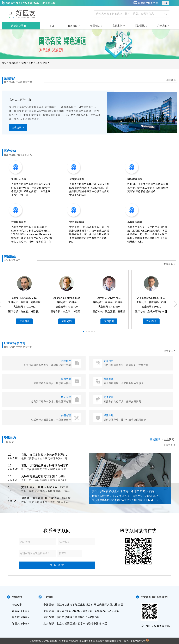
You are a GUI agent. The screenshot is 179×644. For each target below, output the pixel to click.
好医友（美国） (21, 611)
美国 (23, 63)
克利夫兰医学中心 (38, 63)
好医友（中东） (21, 624)
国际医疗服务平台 (148, 3)
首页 (52, 26)
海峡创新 (17, 605)
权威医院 (14, 63)
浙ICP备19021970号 (135, 641)
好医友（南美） (21, 617)
